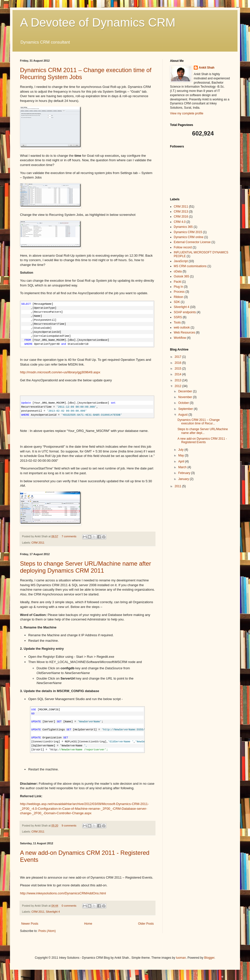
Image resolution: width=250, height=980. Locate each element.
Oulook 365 (181, 276)
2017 (178, 357)
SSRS (178, 317)
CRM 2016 (181, 217)
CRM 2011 (38, 543)
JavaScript (181, 261)
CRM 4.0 (180, 222)
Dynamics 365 (183, 227)
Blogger (209, 958)
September (186, 409)
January (184, 479)
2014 (178, 374)
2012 (178, 386)
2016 (178, 363)
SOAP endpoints (185, 312)
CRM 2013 (181, 212)
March (183, 467)
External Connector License (192, 242)
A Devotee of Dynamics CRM (98, 22)
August (183, 415)
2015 (178, 369)
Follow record (183, 247)
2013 (178, 380)
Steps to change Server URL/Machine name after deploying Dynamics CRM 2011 (85, 567)
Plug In (178, 287)
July (181, 450)
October (184, 403)
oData (178, 271)
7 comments (69, 536)
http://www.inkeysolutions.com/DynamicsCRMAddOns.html (63, 893)
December (186, 391)
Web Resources (184, 333)
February (185, 473)
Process (179, 292)
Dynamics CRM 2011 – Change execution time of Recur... (199, 422)
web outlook (182, 328)
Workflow (180, 338)
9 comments (69, 826)
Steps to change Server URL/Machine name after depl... (203, 431)
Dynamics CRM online (189, 237)
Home (88, 924)
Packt (177, 282)
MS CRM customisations (190, 266)
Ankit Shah (207, 68)
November (186, 397)
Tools (177, 322)
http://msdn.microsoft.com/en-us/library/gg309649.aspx (60, 372)
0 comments (69, 906)
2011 (178, 486)
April (182, 461)
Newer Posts (30, 924)
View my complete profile (187, 113)
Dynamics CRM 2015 (188, 232)
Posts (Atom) (47, 931)
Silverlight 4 (53, 912)
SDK (177, 302)
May (181, 455)
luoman (181, 958)
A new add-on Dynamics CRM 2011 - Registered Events (202, 440)
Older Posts (146, 924)
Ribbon (178, 297)
